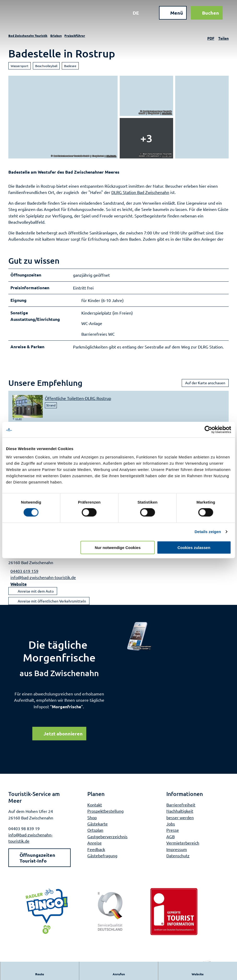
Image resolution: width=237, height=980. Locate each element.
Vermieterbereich (183, 846)
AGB (171, 840)
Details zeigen (208, 532)
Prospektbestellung (105, 814)
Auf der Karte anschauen (205, 386)
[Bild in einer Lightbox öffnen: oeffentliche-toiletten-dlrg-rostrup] (28, 409)
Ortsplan (95, 833)
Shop (92, 820)
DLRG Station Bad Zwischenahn (140, 192)
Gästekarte (98, 827)
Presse (173, 833)
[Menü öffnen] (171, 15)
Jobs (171, 827)
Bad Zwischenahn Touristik (28, 36)
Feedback (96, 852)
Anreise (95, 846)
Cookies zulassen (194, 547)
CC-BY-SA (111, 156)
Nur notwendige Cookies (118, 547)
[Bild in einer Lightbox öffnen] (140, 639)
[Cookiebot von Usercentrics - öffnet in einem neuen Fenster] (208, 430)
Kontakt (95, 808)
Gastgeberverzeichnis (107, 840)
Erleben (56, 36)
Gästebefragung (102, 859)
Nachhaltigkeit (180, 814)
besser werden (180, 820)
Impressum (177, 852)
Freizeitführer (75, 36)
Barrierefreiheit (181, 808)
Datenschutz (178, 859)
